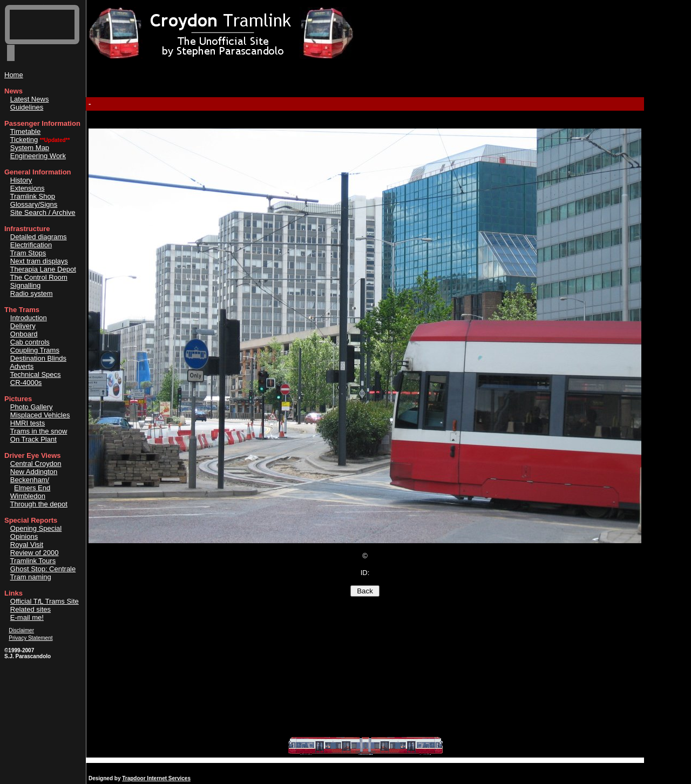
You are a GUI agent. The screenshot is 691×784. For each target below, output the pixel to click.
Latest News (30, 99)
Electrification (31, 245)
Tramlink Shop (33, 196)
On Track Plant (33, 439)
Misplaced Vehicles (40, 415)
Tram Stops (28, 253)
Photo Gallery (32, 407)
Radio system (32, 293)
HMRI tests (28, 423)
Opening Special (36, 528)
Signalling (25, 285)
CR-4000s (26, 383)
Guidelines (27, 107)
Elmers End (32, 488)
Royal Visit (27, 545)
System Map (30, 148)
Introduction (29, 318)
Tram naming (31, 577)
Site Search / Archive (43, 212)
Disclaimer (21, 630)
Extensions (28, 188)
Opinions (24, 536)
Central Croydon (36, 464)
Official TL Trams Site (45, 601)
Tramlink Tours (33, 561)
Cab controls (30, 342)
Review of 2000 (35, 553)
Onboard (24, 334)
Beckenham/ (30, 480)
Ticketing (24, 140)
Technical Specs (36, 374)
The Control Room (39, 277)
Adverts (22, 366)
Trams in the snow (39, 431)
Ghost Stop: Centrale (43, 569)
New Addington (34, 472)
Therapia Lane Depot (43, 269)
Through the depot (39, 504)
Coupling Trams (35, 350)
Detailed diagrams (39, 237)
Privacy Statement (31, 638)
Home (14, 75)
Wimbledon (28, 496)
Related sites (31, 609)
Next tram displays (39, 261)
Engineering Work (38, 156)
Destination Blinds (38, 358)
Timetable (26, 131)
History (21, 180)
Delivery (23, 326)
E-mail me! (27, 617)
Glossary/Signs (34, 204)
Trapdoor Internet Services (156, 778)
